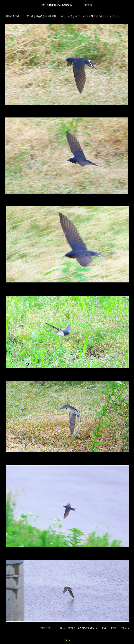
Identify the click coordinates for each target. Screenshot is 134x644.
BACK (67, 640)
